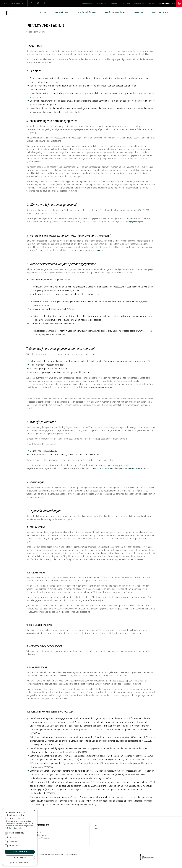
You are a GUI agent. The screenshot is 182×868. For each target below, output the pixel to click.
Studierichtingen (62, 12)
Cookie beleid (64, 858)
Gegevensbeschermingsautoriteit (42, 472)
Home (97, 829)
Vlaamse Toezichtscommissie (104, 468)
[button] (20, 862)
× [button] (35, 811)
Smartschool (87, 3)
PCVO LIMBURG (139, 3)
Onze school (102, 3)
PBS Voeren (126, 3)
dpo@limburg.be (137, 222)
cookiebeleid (33, 636)
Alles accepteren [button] (20, 852)
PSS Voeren (40, 858)
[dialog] (20, 837)
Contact (114, 3)
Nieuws (43, 12)
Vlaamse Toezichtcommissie (104, 387)
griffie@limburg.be (52, 451)
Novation (78, 858)
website (101, 250)
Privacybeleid (52, 858)
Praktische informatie (87, 12)
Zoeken (45, 3)
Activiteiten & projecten (115, 12)
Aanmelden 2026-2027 (161, 12)
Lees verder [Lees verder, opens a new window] (18, 828)
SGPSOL (152, 3)
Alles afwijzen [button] (20, 858)
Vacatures (139, 12)
